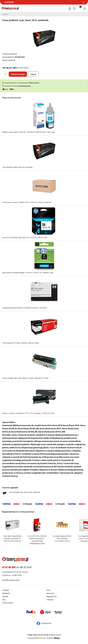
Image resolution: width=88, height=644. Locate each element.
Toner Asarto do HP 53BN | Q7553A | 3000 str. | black (20, 343)
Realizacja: (54, 638)
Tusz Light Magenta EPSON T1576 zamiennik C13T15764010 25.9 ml (62, 538)
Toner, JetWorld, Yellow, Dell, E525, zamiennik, (17, 167)
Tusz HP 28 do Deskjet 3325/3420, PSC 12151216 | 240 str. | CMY (25, 237)
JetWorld (14, 54)
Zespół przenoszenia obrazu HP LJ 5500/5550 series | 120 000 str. (24, 308)
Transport (50, 600)
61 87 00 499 (9, 2)
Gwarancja (50, 593)
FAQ (4, 600)
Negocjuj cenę (51, 596)
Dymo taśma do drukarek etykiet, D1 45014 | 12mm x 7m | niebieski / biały (28, 273)
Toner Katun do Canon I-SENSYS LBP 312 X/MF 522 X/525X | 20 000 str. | (27, 202)
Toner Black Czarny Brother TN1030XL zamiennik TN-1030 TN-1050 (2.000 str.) (12, 538)
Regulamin (6, 593)
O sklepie (6, 590)
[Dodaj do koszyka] (18, 74)
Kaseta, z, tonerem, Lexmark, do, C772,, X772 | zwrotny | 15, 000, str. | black (28, 413)
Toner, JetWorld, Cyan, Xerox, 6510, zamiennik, (25, 492)
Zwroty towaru (8, 603)
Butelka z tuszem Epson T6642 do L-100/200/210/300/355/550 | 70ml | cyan (29, 132)
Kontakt (5, 596)
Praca (48, 590)
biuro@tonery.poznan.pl (11, 580)
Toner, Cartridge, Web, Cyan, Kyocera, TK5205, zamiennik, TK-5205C (25, 378)
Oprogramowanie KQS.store (37, 638)
